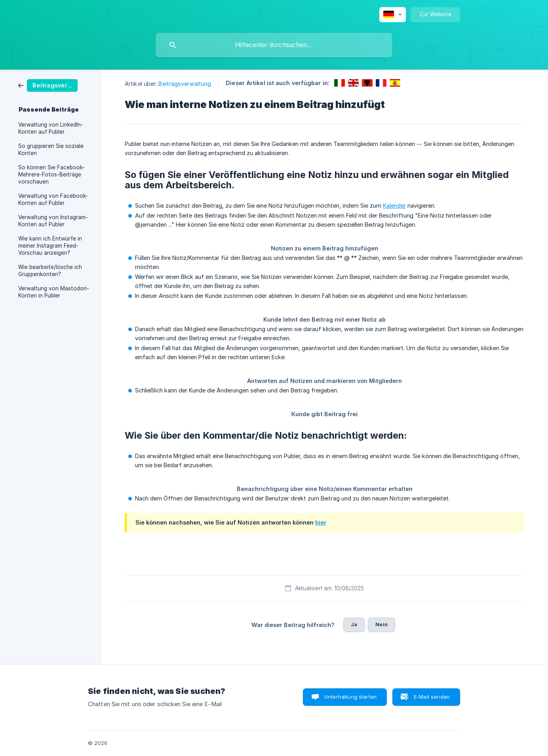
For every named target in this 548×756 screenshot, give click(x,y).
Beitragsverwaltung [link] (185, 84)
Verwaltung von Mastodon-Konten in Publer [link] (54, 292)
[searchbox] (274, 45)
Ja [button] (354, 624)
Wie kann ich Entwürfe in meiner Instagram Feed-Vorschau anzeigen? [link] (50, 246)
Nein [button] (382, 624)
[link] (48, 85)
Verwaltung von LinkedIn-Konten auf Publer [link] (51, 128)
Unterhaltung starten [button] (350, 697)
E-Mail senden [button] (432, 697)
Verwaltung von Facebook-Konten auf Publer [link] (53, 199)
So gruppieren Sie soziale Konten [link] (51, 150)
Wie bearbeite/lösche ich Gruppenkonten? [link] (50, 271)
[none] (393, 15)
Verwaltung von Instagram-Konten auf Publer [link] (53, 221)
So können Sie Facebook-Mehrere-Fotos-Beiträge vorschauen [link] (51, 174)
